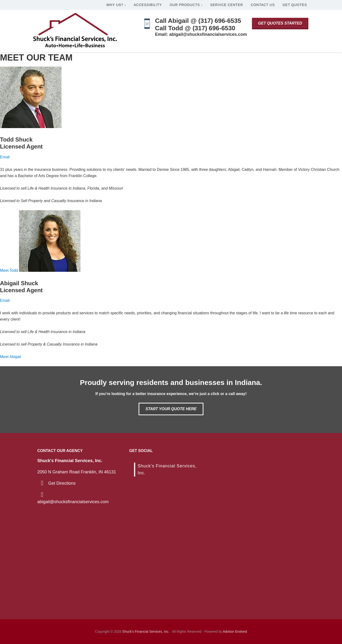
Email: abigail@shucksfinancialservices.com (201, 34)
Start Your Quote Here (171, 409)
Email (5, 157)
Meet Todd (9, 270)
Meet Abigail (10, 357)
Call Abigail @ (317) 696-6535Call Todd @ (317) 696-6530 (198, 24)
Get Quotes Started (280, 23)
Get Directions (62, 483)
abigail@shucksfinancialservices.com (73, 502)
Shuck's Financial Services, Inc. (146, 632)
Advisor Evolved (235, 632)
